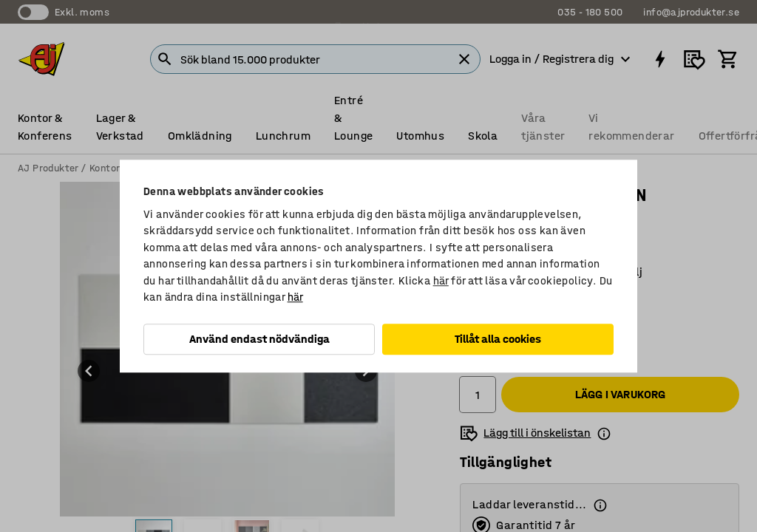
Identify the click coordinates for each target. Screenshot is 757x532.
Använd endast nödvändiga (259, 339)
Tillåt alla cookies (498, 339)
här (441, 281)
